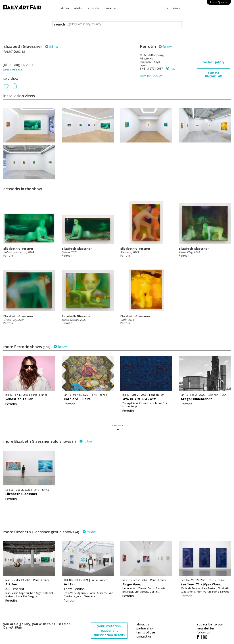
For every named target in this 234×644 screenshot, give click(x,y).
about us (143, 624)
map (171, 69)
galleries (111, 8)
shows (65, 8)
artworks (94, 8)
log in (219, 2)
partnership (145, 628)
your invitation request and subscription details (109, 630)
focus (164, 8)
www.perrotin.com (152, 75)
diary (177, 8)
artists (78, 8)
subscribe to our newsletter (210, 626)
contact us (144, 636)
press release (13, 69)
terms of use (146, 632)
